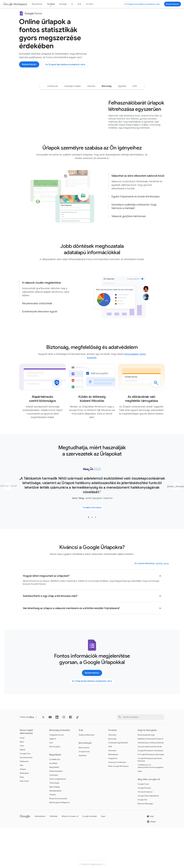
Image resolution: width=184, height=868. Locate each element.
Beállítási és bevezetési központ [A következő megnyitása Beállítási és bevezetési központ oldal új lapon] (150, 779)
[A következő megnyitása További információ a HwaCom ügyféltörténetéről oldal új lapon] (92, 548)
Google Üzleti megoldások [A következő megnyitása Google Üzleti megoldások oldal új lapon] (148, 836)
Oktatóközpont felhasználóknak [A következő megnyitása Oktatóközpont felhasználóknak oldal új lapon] (151, 783)
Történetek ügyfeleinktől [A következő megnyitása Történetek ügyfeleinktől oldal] (118, 783)
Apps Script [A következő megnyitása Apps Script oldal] (24, 821)
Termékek (51, 4)
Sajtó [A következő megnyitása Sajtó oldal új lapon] (140, 812)
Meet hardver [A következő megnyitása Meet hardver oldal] (84, 788)
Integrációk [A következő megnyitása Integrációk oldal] (113, 799)
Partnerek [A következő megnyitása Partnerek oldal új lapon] (112, 791)
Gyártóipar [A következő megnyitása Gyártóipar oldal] (54, 815)
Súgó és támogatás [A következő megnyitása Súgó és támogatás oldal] (147, 771)
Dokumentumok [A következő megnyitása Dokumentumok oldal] (26, 798)
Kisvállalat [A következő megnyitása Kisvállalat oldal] (53, 804)
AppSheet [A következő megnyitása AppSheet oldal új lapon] (83, 796)
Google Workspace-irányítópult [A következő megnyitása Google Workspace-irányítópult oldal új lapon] (150, 791)
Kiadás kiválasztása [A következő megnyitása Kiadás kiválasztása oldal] (87, 775)
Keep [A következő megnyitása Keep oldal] (22, 818)
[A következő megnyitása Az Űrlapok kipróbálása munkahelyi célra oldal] (142, 4)
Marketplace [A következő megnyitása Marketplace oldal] (113, 795)
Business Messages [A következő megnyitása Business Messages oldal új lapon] (145, 844)
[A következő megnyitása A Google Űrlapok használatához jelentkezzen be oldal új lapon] (173, 4)
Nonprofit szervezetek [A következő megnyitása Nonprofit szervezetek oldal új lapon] (58, 839)
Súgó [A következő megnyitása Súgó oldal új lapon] (103, 857)
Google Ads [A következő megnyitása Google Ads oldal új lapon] (142, 840)
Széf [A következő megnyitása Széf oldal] (51, 783)
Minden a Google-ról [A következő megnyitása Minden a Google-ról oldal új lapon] (70, 857)
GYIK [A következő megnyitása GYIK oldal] (110, 787)
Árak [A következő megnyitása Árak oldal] (79, 4)
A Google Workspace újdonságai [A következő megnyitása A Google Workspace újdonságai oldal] (151, 795)
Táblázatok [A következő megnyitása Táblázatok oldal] (24, 802)
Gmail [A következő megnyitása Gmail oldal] (22, 778)
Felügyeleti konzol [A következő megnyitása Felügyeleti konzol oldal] (57, 775)
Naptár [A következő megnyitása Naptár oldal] (23, 790)
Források (90, 4)
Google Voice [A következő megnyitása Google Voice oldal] (84, 792)
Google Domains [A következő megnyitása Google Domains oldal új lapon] (144, 828)
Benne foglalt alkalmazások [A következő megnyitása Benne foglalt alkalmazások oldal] (26, 772)
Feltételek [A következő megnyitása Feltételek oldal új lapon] (54, 857)
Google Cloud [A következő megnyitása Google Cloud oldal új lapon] (143, 824)
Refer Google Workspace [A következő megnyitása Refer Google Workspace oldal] (118, 807)
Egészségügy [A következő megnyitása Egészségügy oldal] (55, 827)
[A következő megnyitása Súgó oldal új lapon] (150, 857)
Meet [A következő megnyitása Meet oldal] (22, 782)
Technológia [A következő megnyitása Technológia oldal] (54, 823)
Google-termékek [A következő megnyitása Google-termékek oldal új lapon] (90, 857)
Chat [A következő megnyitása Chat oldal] (22, 786)
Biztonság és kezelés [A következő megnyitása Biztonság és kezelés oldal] (60, 771)
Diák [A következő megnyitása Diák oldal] (22, 806)
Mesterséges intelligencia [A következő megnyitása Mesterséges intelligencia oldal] (59, 843)
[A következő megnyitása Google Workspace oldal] (15, 4)
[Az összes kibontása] (146, 604)
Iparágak (63, 4)
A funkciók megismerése (92, 82)
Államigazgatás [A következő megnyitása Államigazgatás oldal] (55, 831)
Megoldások (37, 4)
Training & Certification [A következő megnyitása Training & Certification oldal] (117, 803)
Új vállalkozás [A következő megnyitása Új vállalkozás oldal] (55, 800)
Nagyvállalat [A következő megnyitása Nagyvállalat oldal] (54, 808)
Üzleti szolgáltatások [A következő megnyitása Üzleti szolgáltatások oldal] (58, 819)
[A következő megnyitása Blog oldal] (32, 757)
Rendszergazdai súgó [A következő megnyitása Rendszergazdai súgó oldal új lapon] (146, 775)
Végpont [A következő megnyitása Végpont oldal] (53, 779)
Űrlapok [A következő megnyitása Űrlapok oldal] (23, 810)
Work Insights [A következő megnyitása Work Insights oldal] (55, 787)
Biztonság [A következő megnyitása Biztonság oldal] (112, 779)
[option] (53, 93)
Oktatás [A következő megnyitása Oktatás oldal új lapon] (53, 835)
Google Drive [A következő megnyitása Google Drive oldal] (25, 794)
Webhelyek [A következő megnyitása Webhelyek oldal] (24, 814)
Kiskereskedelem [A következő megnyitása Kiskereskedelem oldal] (56, 812)
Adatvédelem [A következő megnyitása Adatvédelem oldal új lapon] (40, 857)
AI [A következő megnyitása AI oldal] (72, 4)
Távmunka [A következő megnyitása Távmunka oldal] (112, 775)
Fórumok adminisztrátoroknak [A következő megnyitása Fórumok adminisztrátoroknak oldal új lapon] (150, 787)
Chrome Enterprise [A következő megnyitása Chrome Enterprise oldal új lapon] (145, 832)
